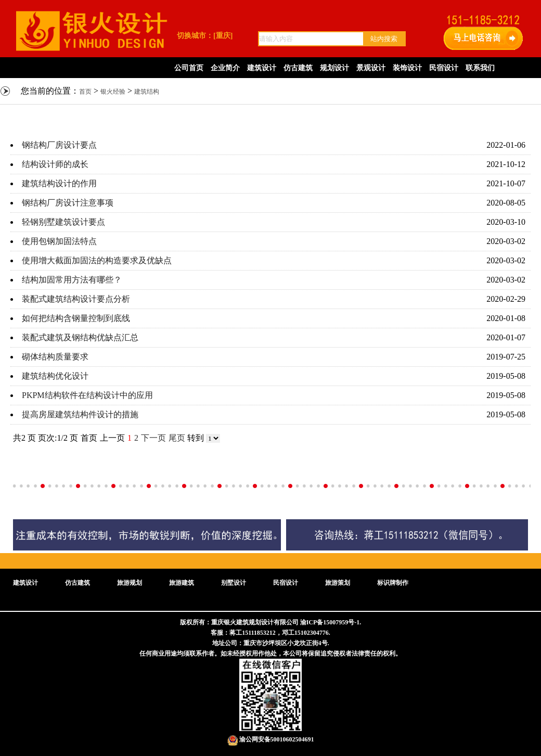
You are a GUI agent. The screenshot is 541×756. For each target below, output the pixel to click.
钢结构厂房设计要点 (59, 145)
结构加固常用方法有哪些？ (72, 280)
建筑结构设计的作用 (59, 183)
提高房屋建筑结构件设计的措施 (80, 414)
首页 (85, 92)
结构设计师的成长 (55, 164)
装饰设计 (407, 68)
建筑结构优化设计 (55, 376)
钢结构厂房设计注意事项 (68, 203)
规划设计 (334, 68)
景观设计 (371, 68)
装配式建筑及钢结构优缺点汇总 (80, 337)
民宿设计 (444, 68)
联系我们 (480, 68)
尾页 (177, 438)
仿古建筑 (298, 68)
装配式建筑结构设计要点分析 (76, 299)
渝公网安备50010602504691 (271, 739)
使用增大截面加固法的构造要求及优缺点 (97, 260)
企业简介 (225, 68)
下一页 (153, 438)
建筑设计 (262, 68)
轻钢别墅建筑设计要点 (63, 222)
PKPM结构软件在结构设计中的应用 (87, 395)
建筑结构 (147, 92)
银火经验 (113, 92)
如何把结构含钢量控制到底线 (76, 318)
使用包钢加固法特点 (59, 241)
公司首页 (189, 68)
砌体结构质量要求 (55, 357)
